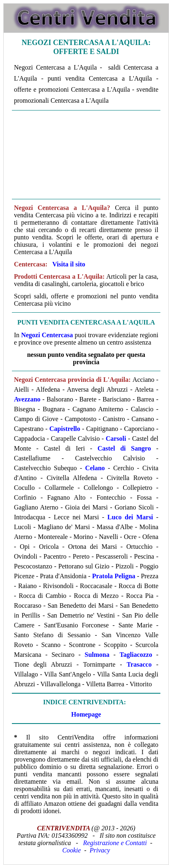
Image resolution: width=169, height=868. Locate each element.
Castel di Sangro (124, 448)
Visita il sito (69, 264)
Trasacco (139, 664)
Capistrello (65, 429)
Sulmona (97, 655)
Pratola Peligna (113, 576)
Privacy (100, 850)
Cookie (72, 850)
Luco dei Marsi (130, 517)
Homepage (86, 714)
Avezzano (27, 399)
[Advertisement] (86, 155)
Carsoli (116, 439)
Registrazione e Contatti (115, 843)
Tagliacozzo (136, 655)
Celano (95, 468)
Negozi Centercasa (47, 335)
